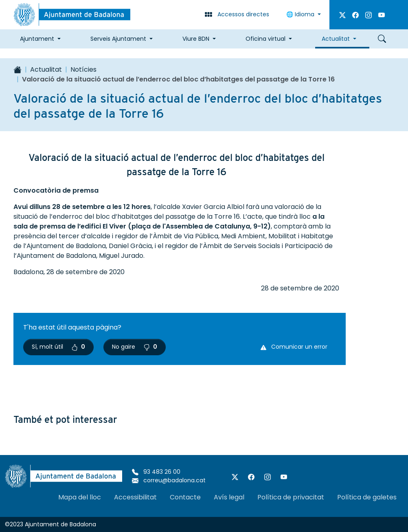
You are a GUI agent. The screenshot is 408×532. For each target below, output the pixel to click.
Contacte (185, 497)
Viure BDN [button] (196, 39)
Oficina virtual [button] (265, 39)
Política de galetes (367, 497)
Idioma (301, 14)
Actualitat (46, 69)
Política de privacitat (291, 497)
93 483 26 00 (156, 472)
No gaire (135, 347)
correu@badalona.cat (169, 480)
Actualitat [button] (336, 39)
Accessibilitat (135, 497)
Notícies (83, 69)
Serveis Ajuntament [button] (118, 39)
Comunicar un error (294, 347)
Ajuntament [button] (37, 39)
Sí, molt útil (58, 347)
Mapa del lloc (80, 497)
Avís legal (229, 497)
